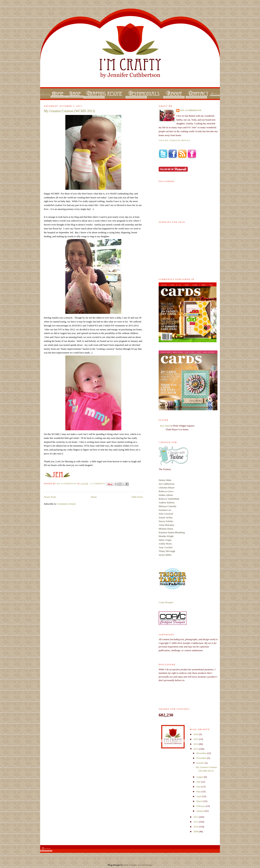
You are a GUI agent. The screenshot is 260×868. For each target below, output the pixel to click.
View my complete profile (174, 140)
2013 (196, 749)
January (200, 811)
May (199, 791)
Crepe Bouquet (166, 602)
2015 (196, 739)
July (199, 782)
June (199, 787)
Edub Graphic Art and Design (138, 865)
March (200, 801)
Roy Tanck (165, 426)
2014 (196, 744)
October (201, 763)
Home (94, 497)
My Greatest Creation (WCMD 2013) (69, 111)
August (200, 777)
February (201, 806)
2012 (196, 817)
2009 (196, 831)
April (199, 796)
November (202, 758)
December (202, 753)
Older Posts (137, 497)
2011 (196, 822)
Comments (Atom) (66, 504)
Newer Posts (50, 497)
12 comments (98, 484)
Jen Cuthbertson (67, 484)
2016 (196, 734)
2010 (196, 827)
